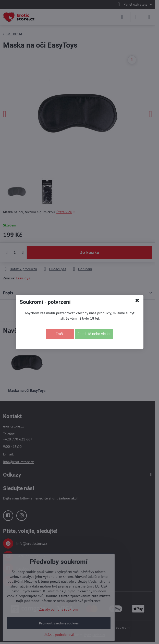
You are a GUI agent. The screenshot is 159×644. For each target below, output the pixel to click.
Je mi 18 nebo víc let (94, 334)
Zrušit (60, 334)
